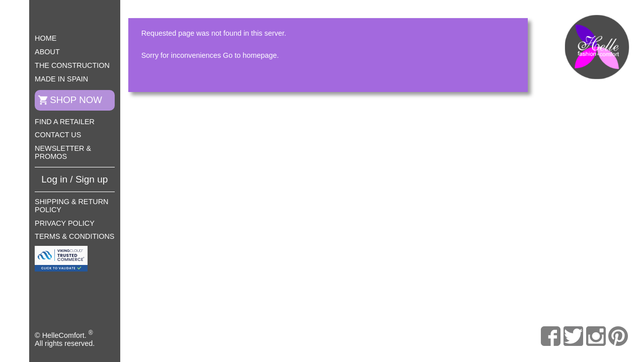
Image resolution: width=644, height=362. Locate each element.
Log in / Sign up (74, 179)
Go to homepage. (251, 55)
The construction (72, 65)
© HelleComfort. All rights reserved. (65, 338)
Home (46, 38)
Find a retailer (65, 122)
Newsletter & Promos (63, 152)
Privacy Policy (65, 223)
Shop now (76, 100)
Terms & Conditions (74, 236)
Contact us (58, 135)
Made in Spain (61, 79)
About (47, 52)
